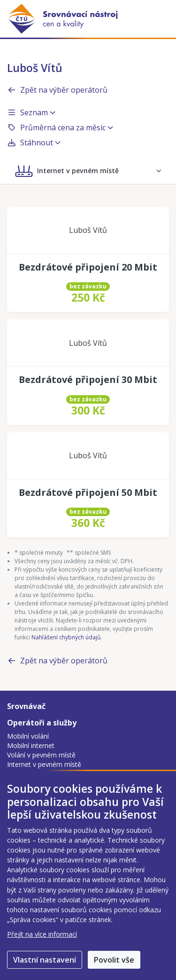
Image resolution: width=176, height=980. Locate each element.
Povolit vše (114, 960)
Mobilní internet (31, 745)
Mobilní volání (28, 736)
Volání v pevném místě (41, 755)
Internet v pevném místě (44, 764)
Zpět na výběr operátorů (57, 90)
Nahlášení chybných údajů (66, 637)
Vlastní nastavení (45, 960)
